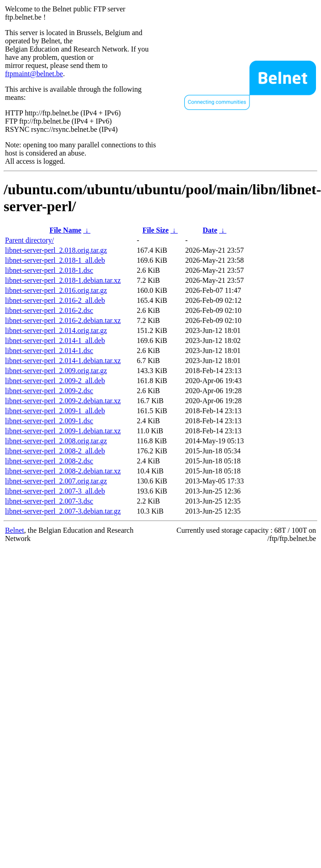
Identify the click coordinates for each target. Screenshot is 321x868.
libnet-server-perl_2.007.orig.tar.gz (56, 481)
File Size (155, 230)
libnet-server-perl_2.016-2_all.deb (55, 300)
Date (210, 230)
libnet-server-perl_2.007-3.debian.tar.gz (63, 511)
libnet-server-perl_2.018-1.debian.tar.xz (63, 280)
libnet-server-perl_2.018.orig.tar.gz (56, 250)
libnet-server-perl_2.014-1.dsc (49, 351)
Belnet (15, 530)
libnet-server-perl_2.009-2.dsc (49, 391)
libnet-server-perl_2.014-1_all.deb (55, 340)
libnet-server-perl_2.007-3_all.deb (55, 491)
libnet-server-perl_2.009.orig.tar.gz (56, 371)
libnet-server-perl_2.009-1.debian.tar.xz (63, 431)
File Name (66, 230)
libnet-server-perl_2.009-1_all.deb (55, 411)
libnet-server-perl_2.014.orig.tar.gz (56, 330)
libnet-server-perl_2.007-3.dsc (49, 501)
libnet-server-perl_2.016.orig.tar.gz (56, 290)
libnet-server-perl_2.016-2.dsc (49, 310)
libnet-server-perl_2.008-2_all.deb (55, 451)
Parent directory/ (29, 240)
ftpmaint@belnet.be (34, 74)
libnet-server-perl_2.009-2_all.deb (55, 381)
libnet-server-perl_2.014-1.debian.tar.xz (63, 361)
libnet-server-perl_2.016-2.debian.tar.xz (63, 320)
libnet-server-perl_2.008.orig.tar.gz (56, 441)
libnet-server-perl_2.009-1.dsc (49, 421)
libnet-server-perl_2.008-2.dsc (49, 461)
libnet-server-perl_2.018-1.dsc (49, 270)
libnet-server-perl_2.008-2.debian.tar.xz (63, 471)
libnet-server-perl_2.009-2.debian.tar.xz (63, 401)
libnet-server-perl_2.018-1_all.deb (55, 260)
